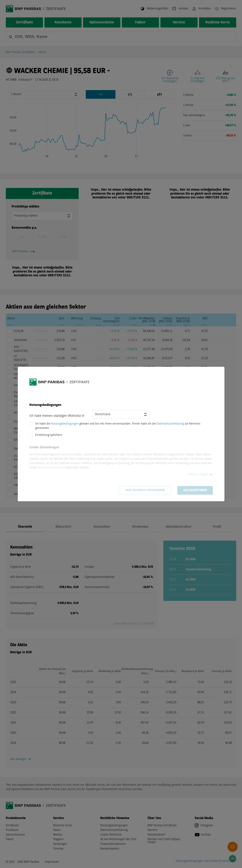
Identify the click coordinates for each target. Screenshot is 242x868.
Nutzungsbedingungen (65, 424)
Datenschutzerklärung (170, 424)
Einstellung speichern (49, 435)
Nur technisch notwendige (145, 490)
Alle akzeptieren (195, 490)
